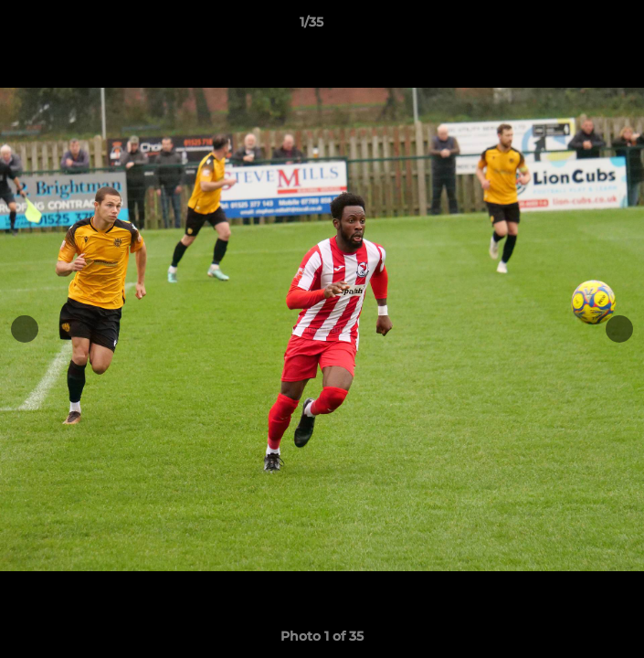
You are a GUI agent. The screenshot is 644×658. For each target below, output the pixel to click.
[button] (578, 27)
